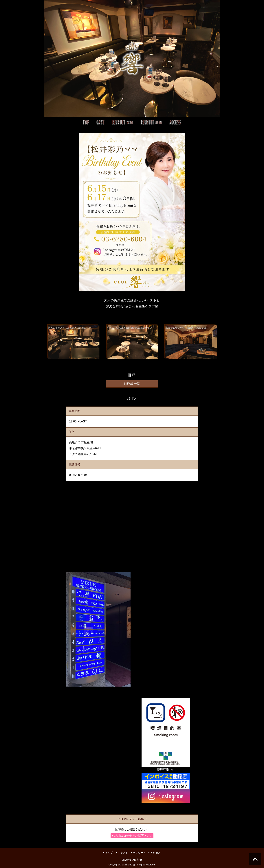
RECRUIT (123, 122)
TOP (86, 122)
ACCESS (175, 122)
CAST (101, 122)
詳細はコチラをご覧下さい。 (132, 836)
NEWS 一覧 (132, 384)
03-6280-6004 (78, 475)
